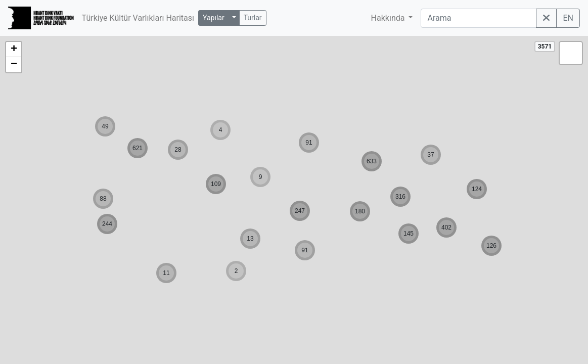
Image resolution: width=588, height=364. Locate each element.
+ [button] (14, 50)
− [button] (14, 65)
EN (568, 18)
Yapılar (214, 18)
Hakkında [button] (389, 18)
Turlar (253, 18)
